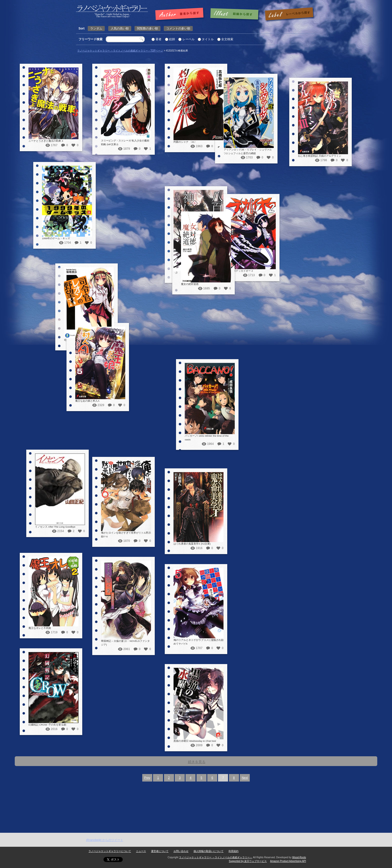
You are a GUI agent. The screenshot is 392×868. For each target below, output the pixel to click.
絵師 (172, 39)
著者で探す (181, 14)
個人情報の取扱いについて (208, 851)
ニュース (141, 851)
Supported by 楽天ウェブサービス (248, 861)
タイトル (208, 39)
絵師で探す (235, 14)
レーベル (188, 39)
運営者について (160, 851)
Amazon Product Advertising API (288, 861)
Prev (147, 778)
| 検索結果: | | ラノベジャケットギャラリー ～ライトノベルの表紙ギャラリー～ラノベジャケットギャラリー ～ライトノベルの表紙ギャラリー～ (112, 11)
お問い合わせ (181, 851)
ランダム (96, 28)
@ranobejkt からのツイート (105, 840)
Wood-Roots (299, 857)
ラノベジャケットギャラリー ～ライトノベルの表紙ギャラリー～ (216, 857)
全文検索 (227, 39)
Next (245, 778)
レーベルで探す (289, 14)
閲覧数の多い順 (147, 28)
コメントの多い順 (178, 28)
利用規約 (233, 851)
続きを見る (197, 762)
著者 (158, 39)
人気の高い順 (120, 28)
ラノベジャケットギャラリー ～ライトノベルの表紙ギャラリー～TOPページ (120, 51)
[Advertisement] (196, 795)
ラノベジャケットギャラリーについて (110, 851)
